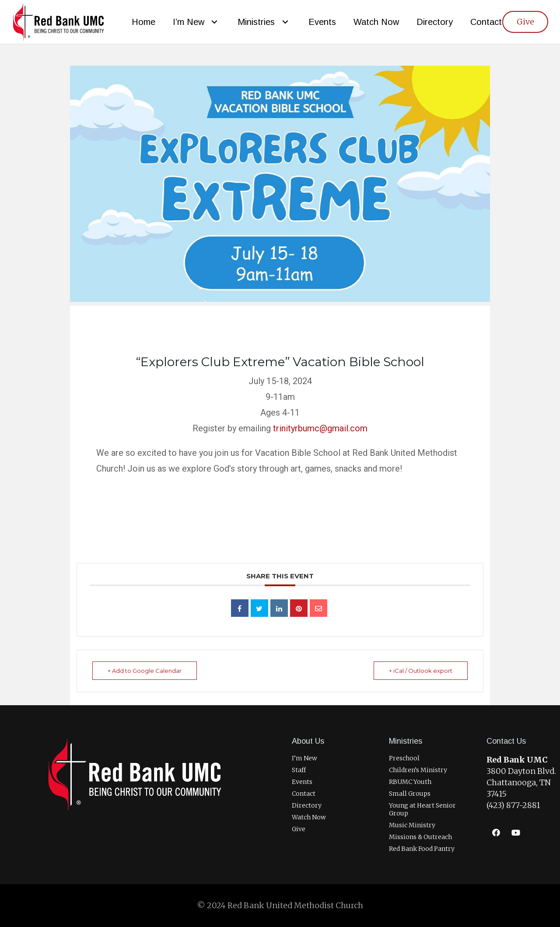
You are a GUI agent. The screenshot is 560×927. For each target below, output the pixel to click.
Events (302, 782)
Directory (307, 805)
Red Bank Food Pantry (422, 849)
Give (299, 829)
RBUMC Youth (410, 782)
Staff (299, 770)
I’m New (304, 758)
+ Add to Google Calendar (145, 671)
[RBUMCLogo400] (58, 22)
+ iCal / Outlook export (421, 671)
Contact (304, 794)
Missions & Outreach (420, 837)
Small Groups (410, 794)
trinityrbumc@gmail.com (320, 428)
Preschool (404, 758)
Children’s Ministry (418, 770)
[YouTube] (516, 833)
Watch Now (309, 817)
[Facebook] (496, 833)
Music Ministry (412, 825)
